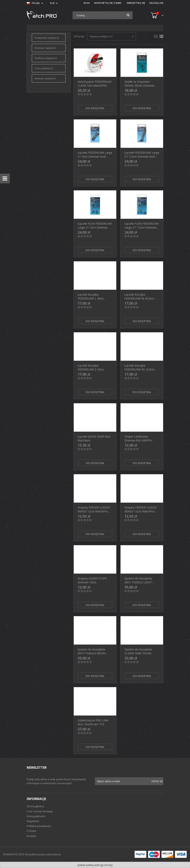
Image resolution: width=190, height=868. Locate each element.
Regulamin (33, 821)
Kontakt (31, 836)
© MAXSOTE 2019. (14, 854)
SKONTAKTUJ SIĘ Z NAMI (108, 3)
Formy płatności (36, 816)
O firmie (31, 831)
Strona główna (35, 806)
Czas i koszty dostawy (40, 811)
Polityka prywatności (39, 826)
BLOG (87, 3)
